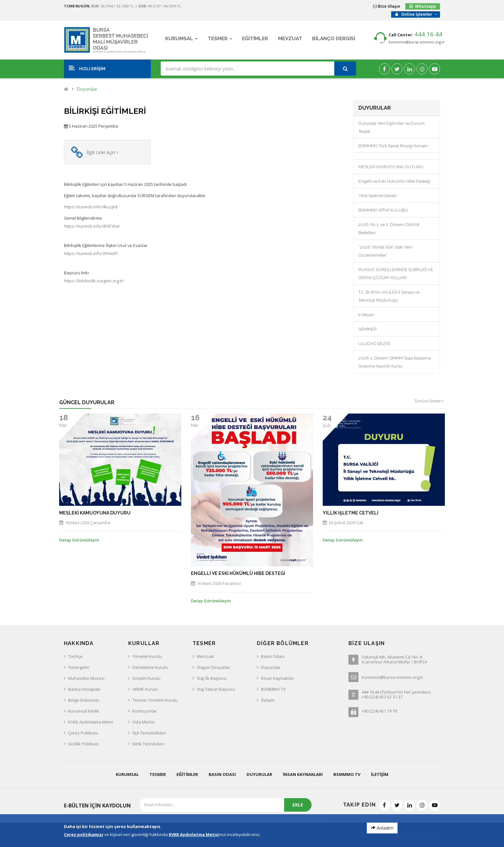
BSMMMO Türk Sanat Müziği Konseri (393, 146)
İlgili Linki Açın (102, 152)
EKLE (298, 805)
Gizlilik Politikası (84, 744)
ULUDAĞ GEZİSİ (374, 344)
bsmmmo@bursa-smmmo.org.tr (417, 42)
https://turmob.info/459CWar (92, 226)
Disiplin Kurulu (146, 678)
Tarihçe (75, 656)
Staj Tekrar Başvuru (216, 689)
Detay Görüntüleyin (79, 540)
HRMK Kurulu (145, 689)
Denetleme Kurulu (150, 667)
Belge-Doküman (84, 700)
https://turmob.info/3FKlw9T (91, 253)
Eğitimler (187, 774)
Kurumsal (127, 774)
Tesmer (158, 774)
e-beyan (366, 315)
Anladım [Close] (382, 828)
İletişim (268, 700)
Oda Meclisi (144, 722)
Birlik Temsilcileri (148, 744)
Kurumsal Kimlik (84, 711)
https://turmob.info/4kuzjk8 (91, 207)
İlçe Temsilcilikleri (149, 733)
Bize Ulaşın (387, 6)
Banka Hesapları (84, 689)
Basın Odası (273, 656)
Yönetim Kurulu (147, 656)
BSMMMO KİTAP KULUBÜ (383, 210)
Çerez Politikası (83, 733)
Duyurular (87, 89)
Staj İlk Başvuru (212, 678)
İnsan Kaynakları (278, 678)
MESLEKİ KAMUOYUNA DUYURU (391, 167)
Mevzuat (205, 656)
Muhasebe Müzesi (86, 678)
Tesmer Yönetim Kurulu (155, 700)
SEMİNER (368, 329)
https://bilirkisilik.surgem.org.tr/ (94, 281)
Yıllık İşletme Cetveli (378, 196)
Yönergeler (79, 667)
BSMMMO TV (273, 689)
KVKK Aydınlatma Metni (91, 722)
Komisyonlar (145, 711)
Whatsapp (425, 6)
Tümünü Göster (429, 401)
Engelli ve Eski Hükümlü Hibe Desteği (394, 181)
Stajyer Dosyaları (213, 667)
